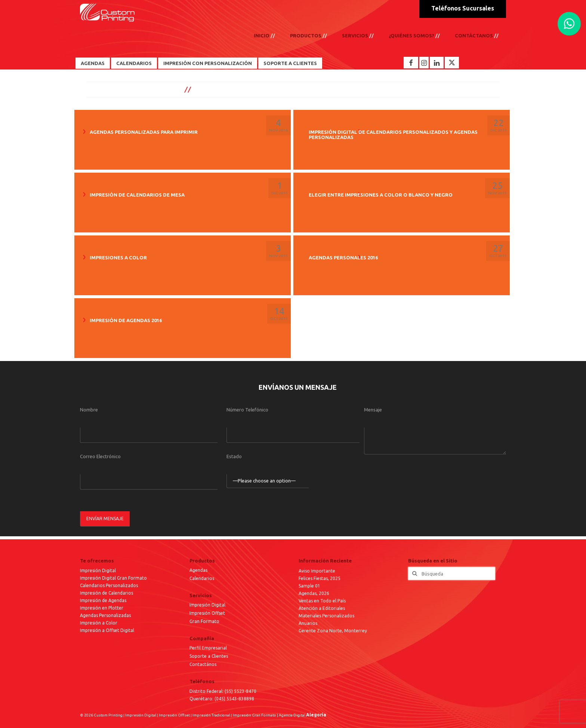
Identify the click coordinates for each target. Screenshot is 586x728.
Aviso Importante (317, 571)
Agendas (93, 63)
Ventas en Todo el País (322, 601)
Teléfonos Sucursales (463, 8)
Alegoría (316, 715)
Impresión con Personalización (208, 63)
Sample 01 (309, 586)
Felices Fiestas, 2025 (320, 578)
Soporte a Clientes (290, 63)
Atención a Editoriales (322, 608)
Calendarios (134, 63)
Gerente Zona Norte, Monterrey (333, 631)
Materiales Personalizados (326, 616)
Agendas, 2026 (314, 593)
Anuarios (308, 623)
